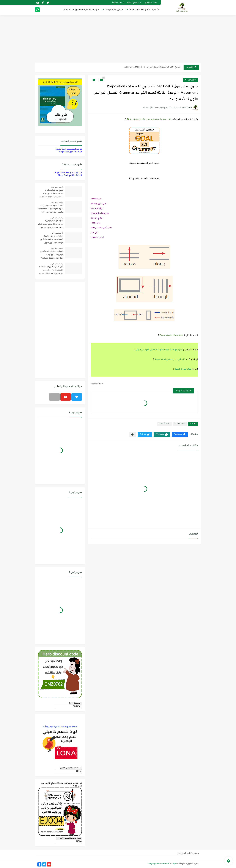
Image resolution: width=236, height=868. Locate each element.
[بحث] (37, 10)
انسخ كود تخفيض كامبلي (71, 768)
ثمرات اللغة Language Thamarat (162, 864)
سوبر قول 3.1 (190, 80)
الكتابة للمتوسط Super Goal (68, 173)
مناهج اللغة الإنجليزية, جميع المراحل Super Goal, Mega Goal (152, 67)
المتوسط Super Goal (140, 10)
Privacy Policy (118, 3)
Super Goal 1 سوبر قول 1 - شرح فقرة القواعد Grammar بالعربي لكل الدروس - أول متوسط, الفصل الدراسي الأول (51, 210)
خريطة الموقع (151, 3)
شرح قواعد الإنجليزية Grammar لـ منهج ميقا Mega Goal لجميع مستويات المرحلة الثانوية (51, 194)
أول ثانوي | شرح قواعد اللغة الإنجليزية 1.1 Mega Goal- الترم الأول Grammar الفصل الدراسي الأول (51, 271)
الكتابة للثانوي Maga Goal (70, 175)
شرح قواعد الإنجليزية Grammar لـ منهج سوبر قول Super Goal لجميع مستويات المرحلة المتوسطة (51, 225)
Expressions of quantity (171, 335)
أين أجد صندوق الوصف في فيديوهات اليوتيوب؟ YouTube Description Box (52, 255)
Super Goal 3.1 (164, 424)
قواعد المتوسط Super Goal (69, 149)
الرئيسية (156, 10)
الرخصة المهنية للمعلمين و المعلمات (81, 10)
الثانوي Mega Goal (114, 10)
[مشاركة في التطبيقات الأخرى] (132, 435)
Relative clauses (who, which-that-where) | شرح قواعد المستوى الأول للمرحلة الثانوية (52, 240)
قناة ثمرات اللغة (183, 369)
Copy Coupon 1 (75, 703)
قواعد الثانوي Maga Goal (70, 152)
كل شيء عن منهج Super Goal (170, 360)
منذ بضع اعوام (56, 187)
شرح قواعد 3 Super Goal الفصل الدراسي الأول (159, 350)
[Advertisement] (118, 39)
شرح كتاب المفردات (187, 853)
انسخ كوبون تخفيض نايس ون (69, 838)
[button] (180, 435)
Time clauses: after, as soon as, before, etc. (149, 119)
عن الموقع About (134, 3)
